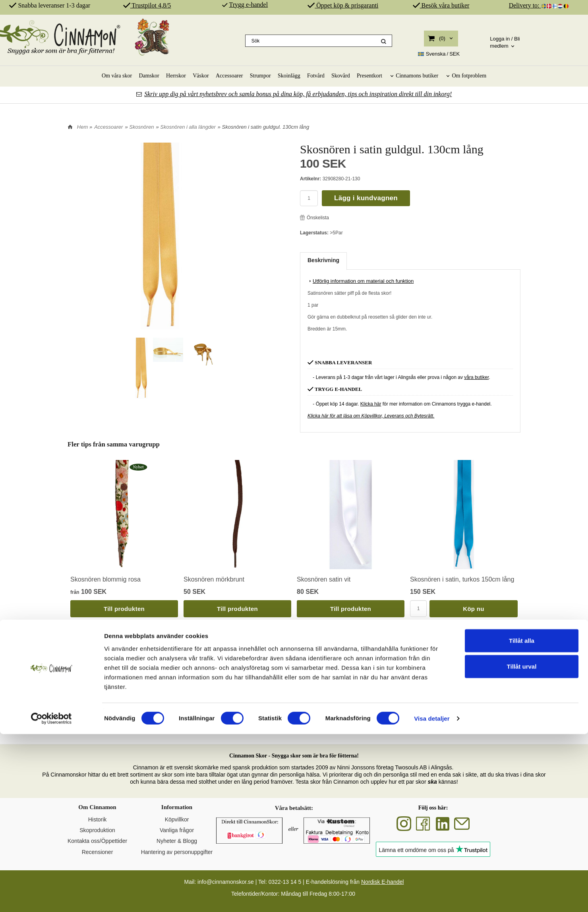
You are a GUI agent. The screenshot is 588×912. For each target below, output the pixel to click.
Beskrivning (323, 260)
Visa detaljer (432, 896)
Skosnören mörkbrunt (214, 579)
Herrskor (176, 76)
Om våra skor (117, 76)
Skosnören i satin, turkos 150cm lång (462, 579)
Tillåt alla (522, 818)
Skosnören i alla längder (188, 127)
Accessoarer (229, 76)
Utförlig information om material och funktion (361, 281)
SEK (439, 54)
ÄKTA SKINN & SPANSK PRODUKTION (353, 724)
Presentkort (369, 76)
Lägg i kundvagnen (366, 198)
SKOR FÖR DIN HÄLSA (234, 724)
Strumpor (260, 76)
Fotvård (316, 76)
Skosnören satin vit (324, 579)
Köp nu (473, 609)
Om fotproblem (469, 76)
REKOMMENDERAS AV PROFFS (473, 724)
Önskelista (314, 218)
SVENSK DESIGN (115, 724)
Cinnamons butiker (417, 76)
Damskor (149, 76)
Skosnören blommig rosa (105, 579)
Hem (82, 127)
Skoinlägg (289, 76)
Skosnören (141, 127)
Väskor (201, 76)
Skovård (341, 76)
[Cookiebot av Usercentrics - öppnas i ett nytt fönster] (51, 897)
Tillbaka (80, 647)
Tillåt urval (522, 844)
